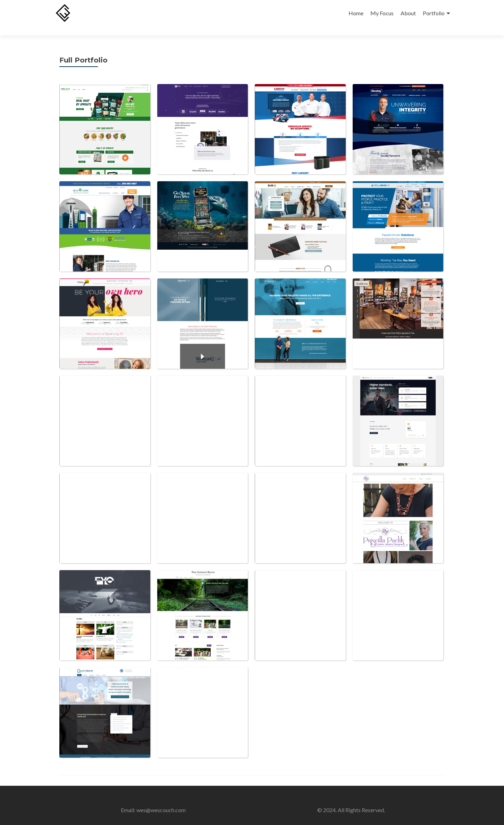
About (408, 13)
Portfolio (434, 13)
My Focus (382, 13)
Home (356, 13)
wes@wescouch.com (161, 801)
